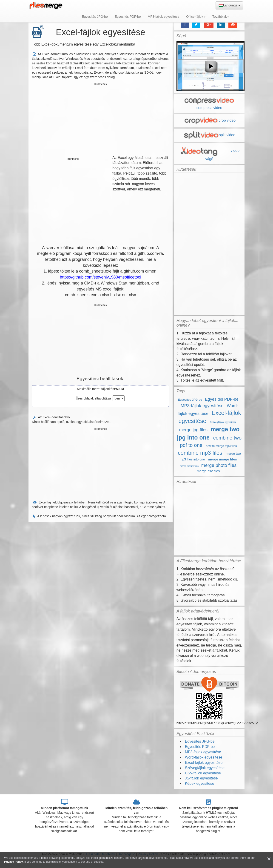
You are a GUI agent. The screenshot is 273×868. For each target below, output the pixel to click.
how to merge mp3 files (221, 446)
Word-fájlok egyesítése (204, 757)
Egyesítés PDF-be (128, 17)
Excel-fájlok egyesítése (204, 763)
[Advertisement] (101, 120)
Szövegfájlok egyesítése (223, 422)
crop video (209, 120)
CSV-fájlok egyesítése (203, 773)
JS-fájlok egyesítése (201, 778)
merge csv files (208, 471)
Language (229, 6)
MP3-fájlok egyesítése (163, 17)
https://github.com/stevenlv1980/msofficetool (100, 277)
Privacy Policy (13, 862)
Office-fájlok (196, 17)
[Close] (269, 859)
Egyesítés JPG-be (95, 17)
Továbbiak (221, 17)
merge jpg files (193, 430)
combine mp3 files (200, 453)
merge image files (222, 459)
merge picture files (189, 466)
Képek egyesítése (200, 783)
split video (209, 135)
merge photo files (219, 465)
